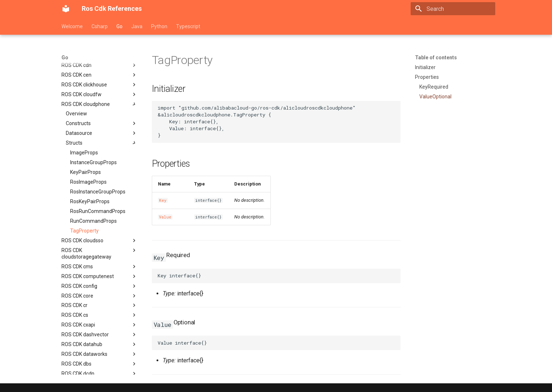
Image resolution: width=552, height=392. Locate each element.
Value (165, 217)
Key (163, 200)
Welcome (72, 26)
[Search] (453, 9)
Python (159, 26)
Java (137, 26)
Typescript (188, 26)
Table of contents (436, 57)
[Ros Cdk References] (66, 9)
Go (119, 26)
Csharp (100, 26)
